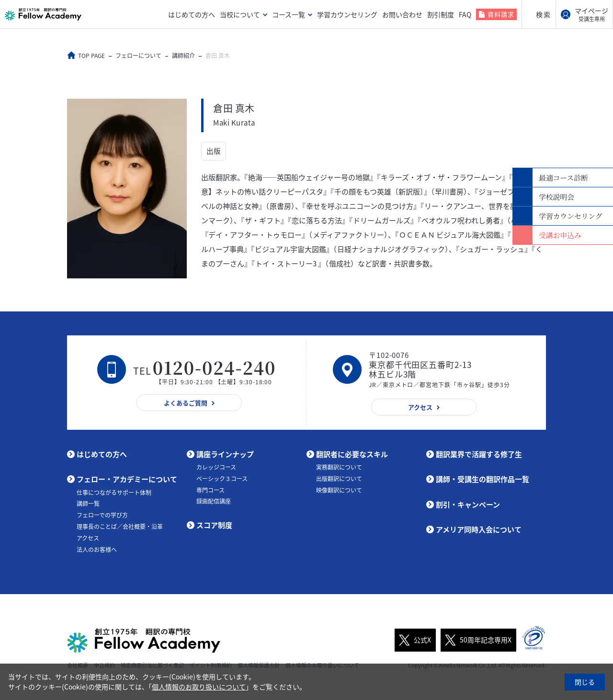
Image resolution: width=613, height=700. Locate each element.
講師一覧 (88, 504)
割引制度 (441, 14)
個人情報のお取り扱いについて (199, 687)
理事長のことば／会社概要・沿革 (120, 527)
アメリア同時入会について (479, 529)
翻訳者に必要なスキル (352, 454)
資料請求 (501, 14)
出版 (214, 151)
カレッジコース (216, 467)
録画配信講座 (214, 501)
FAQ (465, 14)
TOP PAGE (92, 56)
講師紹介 (184, 56)
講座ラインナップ (225, 454)
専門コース (210, 490)
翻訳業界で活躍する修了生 (479, 454)
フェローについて (139, 56)
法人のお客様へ (97, 550)
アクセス (88, 538)
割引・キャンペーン (468, 505)
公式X (413, 640)
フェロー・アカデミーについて (127, 479)
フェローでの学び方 (102, 515)
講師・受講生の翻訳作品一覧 (482, 479)
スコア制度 (214, 525)
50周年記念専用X (476, 640)
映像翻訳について (339, 490)
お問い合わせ (402, 14)
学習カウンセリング (347, 14)
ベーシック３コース (222, 479)
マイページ (591, 14)
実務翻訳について (339, 467)
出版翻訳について (339, 479)
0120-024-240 (215, 367)
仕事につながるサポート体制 (114, 493)
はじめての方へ (192, 14)
